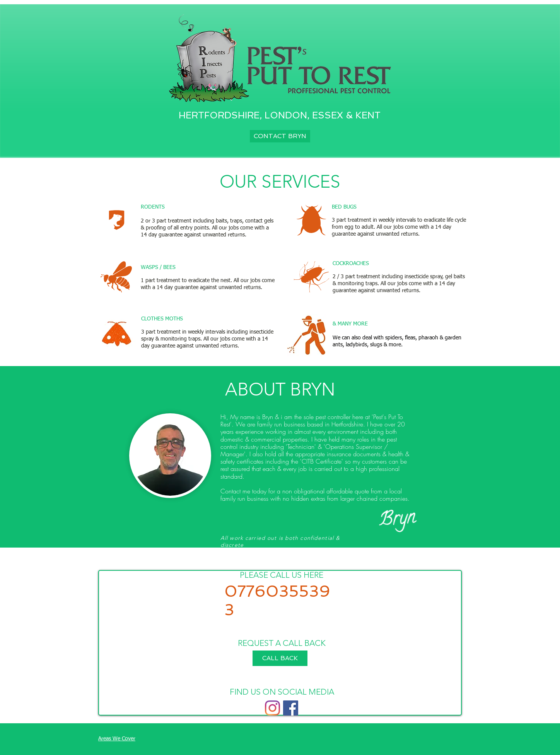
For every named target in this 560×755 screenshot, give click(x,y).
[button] (280, 658)
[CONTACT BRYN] (280, 136)
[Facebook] (291, 708)
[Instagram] (272, 708)
